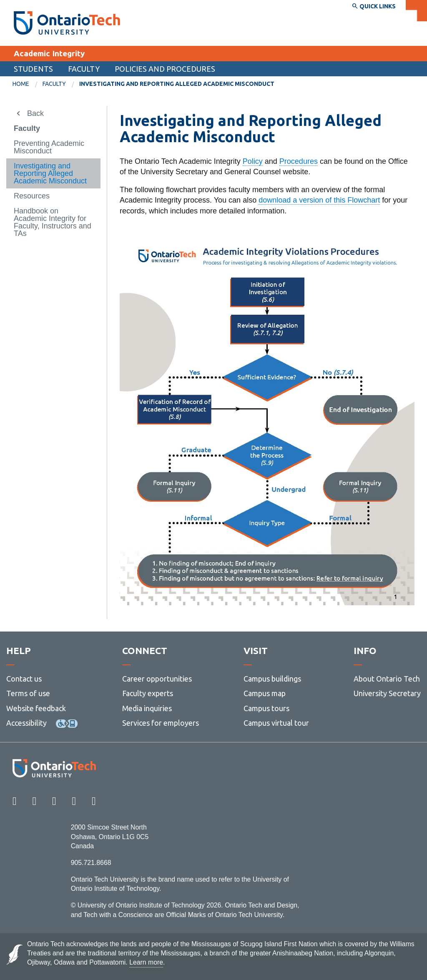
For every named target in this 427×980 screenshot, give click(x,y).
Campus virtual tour (276, 723)
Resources (32, 196)
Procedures (299, 161)
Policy (253, 161)
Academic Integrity (49, 53)
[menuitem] (28, 84)
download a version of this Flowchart (319, 200)
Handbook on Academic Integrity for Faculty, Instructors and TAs (53, 222)
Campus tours (266, 708)
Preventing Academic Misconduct (49, 147)
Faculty (84, 69)
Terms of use (28, 693)
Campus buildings (272, 679)
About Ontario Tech (387, 679)
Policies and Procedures (165, 69)
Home (21, 84)
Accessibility (26, 723)
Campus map (265, 693)
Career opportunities (157, 679)
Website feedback (36, 708)
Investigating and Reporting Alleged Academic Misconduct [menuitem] (177, 84)
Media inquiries (147, 708)
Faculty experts (148, 693)
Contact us (24, 679)
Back (35, 113)
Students (33, 69)
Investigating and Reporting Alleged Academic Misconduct (50, 173)
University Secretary (387, 693)
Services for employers (161, 723)
